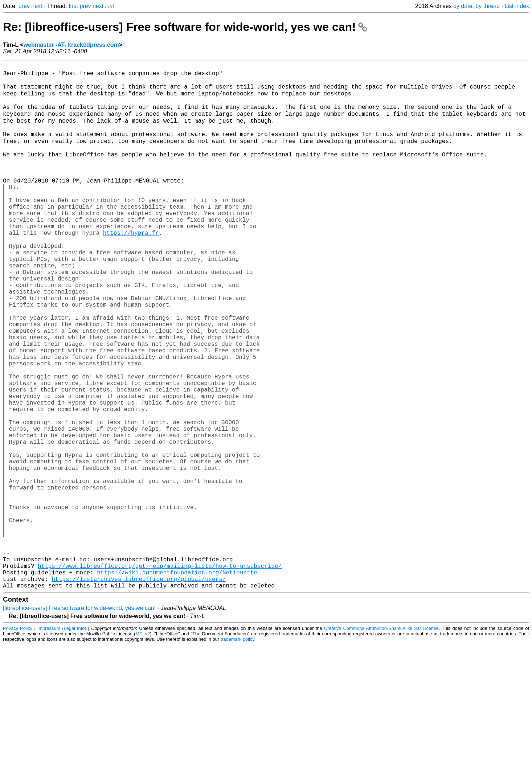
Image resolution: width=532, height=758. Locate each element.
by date (463, 6)
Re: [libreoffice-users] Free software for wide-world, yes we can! (185, 27)
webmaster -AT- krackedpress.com (71, 45)
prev (24, 6)
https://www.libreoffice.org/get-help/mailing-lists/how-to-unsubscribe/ (160, 675)
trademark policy (238, 752)
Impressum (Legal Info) (62, 741)
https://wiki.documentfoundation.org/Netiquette (177, 683)
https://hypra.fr (131, 267)
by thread (488, 6)
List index (517, 6)
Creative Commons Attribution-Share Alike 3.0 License (381, 741)
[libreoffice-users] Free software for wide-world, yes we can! (79, 721)
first (73, 6)
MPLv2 (143, 747)
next (37, 6)
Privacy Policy (18, 741)
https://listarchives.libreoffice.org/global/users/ (139, 691)
